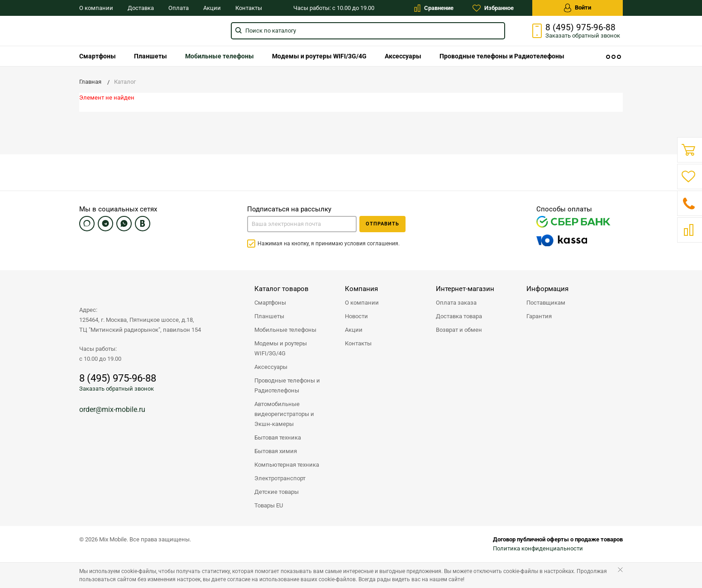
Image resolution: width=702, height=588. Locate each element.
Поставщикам (546, 303)
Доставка (141, 8)
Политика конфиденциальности (538, 548)
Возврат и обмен (459, 330)
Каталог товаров (282, 289)
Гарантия (539, 316)
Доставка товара (459, 316)
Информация (547, 289)
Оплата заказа (456, 303)
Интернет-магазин (465, 289)
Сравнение (434, 8)
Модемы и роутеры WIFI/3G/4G (319, 56)
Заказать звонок (583, 36)
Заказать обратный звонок (117, 389)
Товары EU (269, 505)
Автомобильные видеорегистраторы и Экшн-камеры (284, 414)
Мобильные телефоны (220, 56)
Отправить (382, 224)
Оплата (179, 8)
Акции (212, 8)
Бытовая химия (276, 451)
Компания (361, 289)
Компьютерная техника (287, 465)
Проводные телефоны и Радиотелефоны (502, 56)
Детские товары (277, 492)
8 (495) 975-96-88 (580, 28)
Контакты (249, 8)
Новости (356, 316)
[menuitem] (98, 56)
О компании (96, 8)
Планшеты (150, 56)
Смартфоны (98, 56)
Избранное (493, 8)
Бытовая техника (278, 437)
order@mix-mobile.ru (112, 409)
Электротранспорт (280, 478)
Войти (578, 8)
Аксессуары (403, 56)
